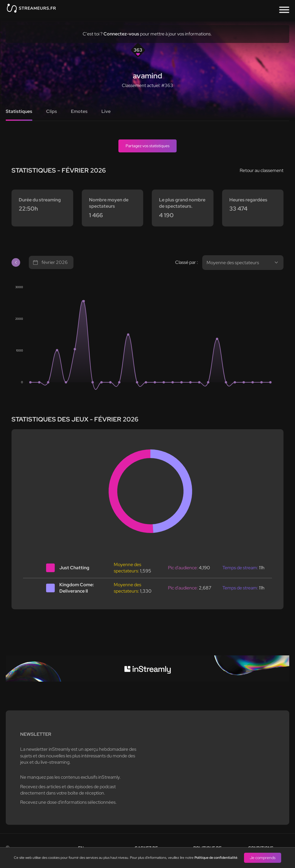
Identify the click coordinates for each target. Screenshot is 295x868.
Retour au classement (262, 170)
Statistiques (19, 111)
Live (106, 111)
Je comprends (263, 858)
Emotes (79, 111)
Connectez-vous (121, 34)
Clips (52, 111)
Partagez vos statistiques (147, 146)
